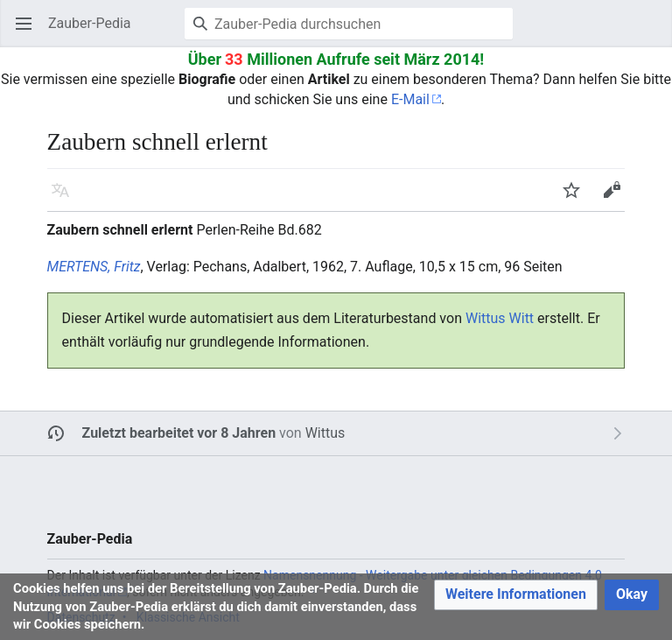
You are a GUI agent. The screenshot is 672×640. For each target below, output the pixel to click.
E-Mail (410, 99)
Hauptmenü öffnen (29, 32)
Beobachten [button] (577, 198)
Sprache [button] (66, 198)
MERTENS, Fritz (94, 267)
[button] (516, 595)
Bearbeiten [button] (617, 198)
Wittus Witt (500, 318)
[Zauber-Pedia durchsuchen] (349, 24)
